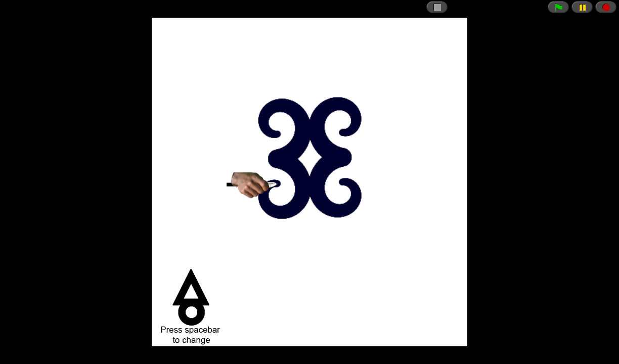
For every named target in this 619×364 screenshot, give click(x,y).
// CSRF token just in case (309, 182)
